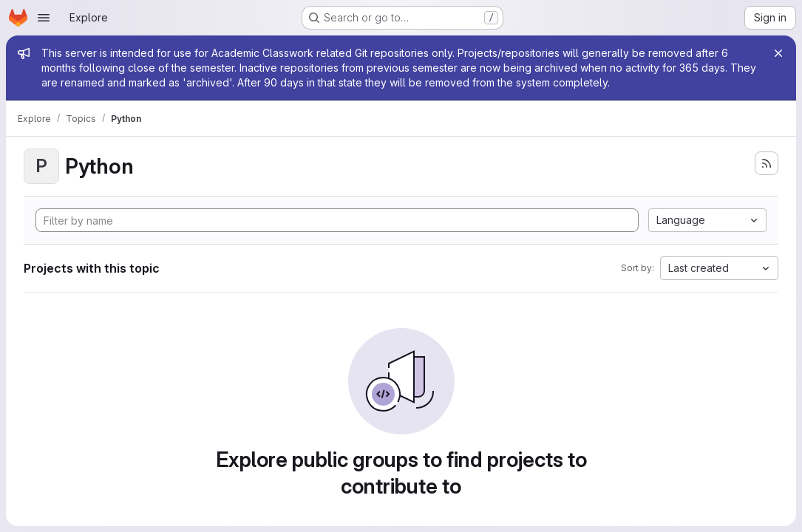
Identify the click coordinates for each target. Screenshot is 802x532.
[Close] (778, 53)
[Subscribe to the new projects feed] (767, 163)
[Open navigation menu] (44, 18)
